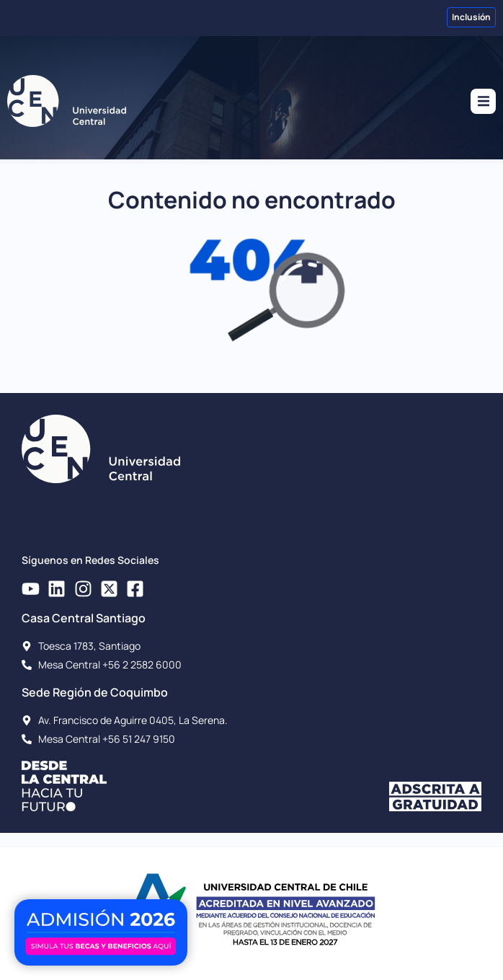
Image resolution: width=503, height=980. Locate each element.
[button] (483, 101)
